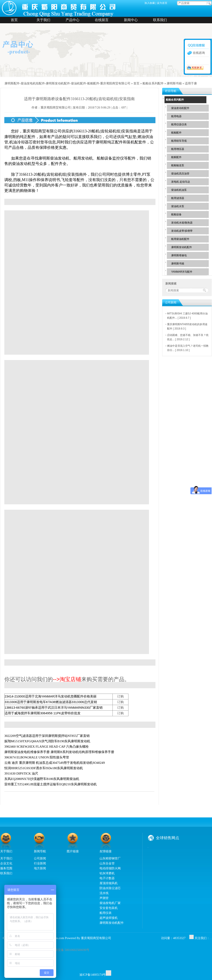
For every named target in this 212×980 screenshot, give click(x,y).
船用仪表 (106, 913)
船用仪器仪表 (179, 124)
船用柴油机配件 (180, 239)
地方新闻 (40, 868)
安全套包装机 (109, 908)
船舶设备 (176, 214)
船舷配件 (176, 157)
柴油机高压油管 (180, 174)
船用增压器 (178, 149)
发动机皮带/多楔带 (182, 231)
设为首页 (162, 3)
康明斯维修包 (179, 255)
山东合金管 (107, 863)
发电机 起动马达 (181, 182)
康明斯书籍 (174, 83)
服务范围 (6, 868)
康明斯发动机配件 (182, 247)
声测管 (104, 898)
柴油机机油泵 (179, 190)
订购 (120, 696)
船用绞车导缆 (179, 141)
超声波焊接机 (109, 918)
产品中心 (73, 20)
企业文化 (6, 863)
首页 (14, 20)
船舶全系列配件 (153, 83)
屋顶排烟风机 (109, 883)
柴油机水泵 (178, 206)
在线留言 (102, 20)
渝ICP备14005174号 (93, 975)
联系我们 (160, 20)
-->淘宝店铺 (67, 679)
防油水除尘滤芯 (110, 888)
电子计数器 (107, 878)
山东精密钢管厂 (110, 858)
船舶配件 (176, 133)
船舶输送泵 (178, 165)
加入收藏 (150, 3)
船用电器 (176, 116)
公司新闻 (40, 858)
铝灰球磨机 (107, 873)
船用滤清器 (178, 198)
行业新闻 (40, 863)
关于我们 (43, 20)
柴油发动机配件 (180, 108)
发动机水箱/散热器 (182, 223)
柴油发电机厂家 (110, 903)
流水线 (104, 893)
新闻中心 (131, 20)
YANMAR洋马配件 (182, 272)
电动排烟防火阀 (110, 868)
